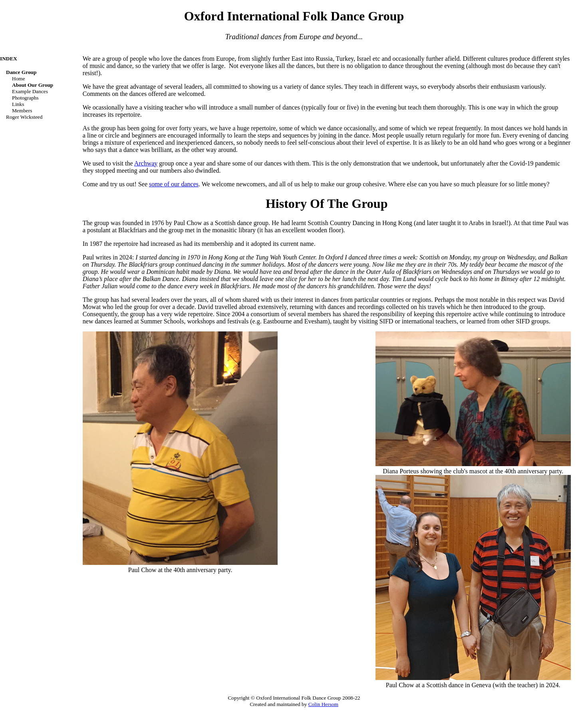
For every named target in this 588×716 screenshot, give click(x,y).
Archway (146, 163)
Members (22, 111)
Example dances (30, 91)
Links (18, 104)
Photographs (25, 98)
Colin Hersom (323, 704)
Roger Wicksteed (24, 117)
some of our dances (174, 184)
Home (19, 79)
